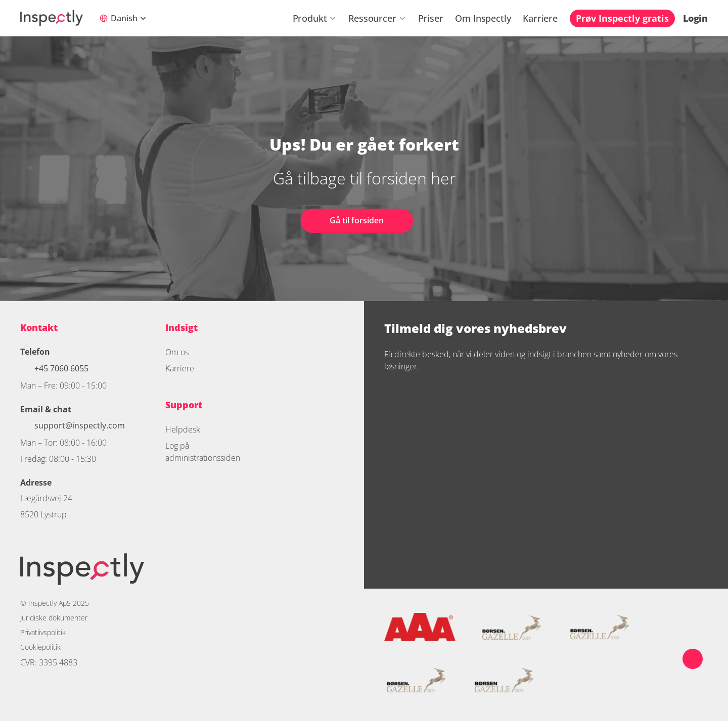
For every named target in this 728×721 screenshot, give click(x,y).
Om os (177, 352)
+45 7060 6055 (62, 368)
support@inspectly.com (80, 425)
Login (695, 18)
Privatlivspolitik (43, 632)
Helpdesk (183, 429)
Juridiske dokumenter (54, 618)
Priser (431, 18)
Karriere (540, 18)
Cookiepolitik (40, 647)
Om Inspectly (483, 18)
